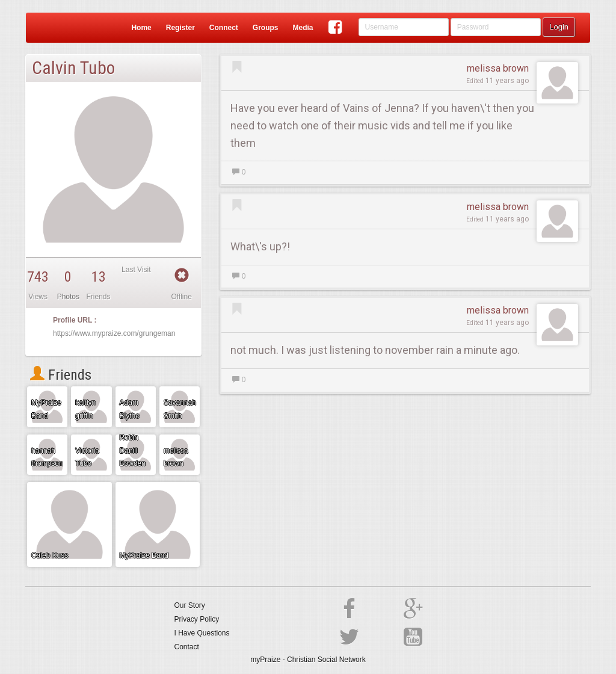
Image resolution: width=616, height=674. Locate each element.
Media (303, 28)
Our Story (190, 605)
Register (180, 28)
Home (141, 28)
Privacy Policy (197, 619)
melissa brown (498, 68)
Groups (266, 28)
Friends (61, 375)
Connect (224, 28)
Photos (68, 297)
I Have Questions (202, 633)
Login (559, 27)
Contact (187, 647)
